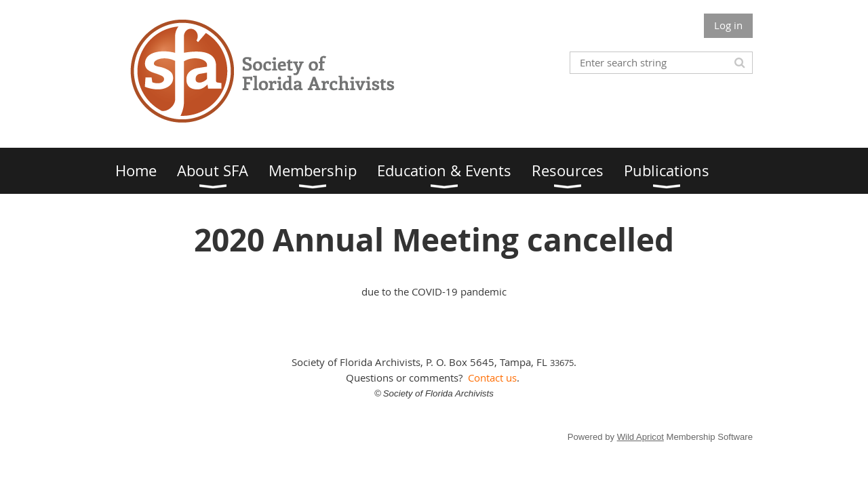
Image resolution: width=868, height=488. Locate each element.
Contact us (492, 378)
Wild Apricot (640, 437)
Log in (728, 25)
